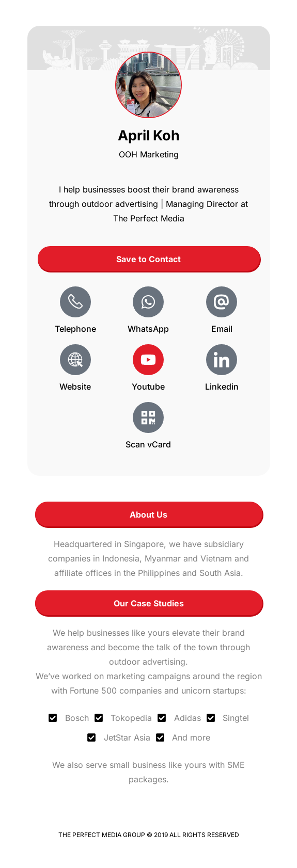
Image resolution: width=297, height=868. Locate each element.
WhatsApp (148, 329)
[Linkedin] (222, 360)
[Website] (75, 360)
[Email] (222, 302)
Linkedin (222, 387)
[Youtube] (148, 360)
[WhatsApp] (148, 302)
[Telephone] (75, 302)
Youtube (148, 387)
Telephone (75, 329)
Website (75, 387)
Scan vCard (148, 444)
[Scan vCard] (148, 417)
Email (222, 329)
